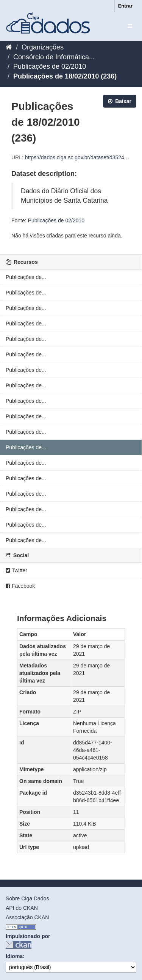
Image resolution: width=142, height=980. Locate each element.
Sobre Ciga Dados (27, 898)
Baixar (120, 101)
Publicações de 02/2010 (50, 66)
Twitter (16, 570)
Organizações (43, 47)
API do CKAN (22, 908)
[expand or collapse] (130, 26)
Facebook (20, 586)
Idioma (14, 956)
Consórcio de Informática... (54, 57)
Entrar (125, 6)
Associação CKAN (27, 917)
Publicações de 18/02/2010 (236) (65, 76)
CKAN (19, 945)
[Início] (9, 47)
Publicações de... (26, 277)
